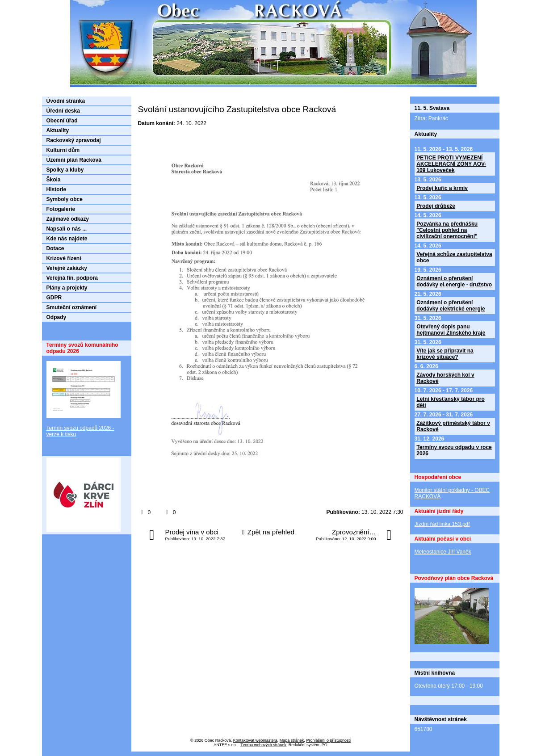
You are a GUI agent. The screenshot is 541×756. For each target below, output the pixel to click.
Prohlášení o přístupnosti (328, 740)
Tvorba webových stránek (263, 745)
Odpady (57, 317)
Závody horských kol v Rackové (445, 378)
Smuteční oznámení (72, 307)
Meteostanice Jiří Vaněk (443, 552)
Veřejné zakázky (67, 268)
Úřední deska (63, 111)
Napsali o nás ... (67, 229)
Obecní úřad (62, 121)
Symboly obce (65, 199)
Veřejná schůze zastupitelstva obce (454, 257)
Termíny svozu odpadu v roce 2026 (454, 450)
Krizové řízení (64, 258)
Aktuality (58, 130)
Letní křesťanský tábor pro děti (450, 402)
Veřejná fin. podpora (72, 278)
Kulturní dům (63, 150)
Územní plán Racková (74, 160)
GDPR (54, 298)
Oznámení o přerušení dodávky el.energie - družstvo (454, 281)
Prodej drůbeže (436, 206)
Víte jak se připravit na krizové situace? (445, 354)
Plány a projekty (67, 288)
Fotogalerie (61, 209)
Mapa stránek (292, 740)
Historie (57, 189)
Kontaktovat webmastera (255, 740)
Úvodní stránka (66, 101)
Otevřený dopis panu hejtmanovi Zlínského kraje (451, 330)
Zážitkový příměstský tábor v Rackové (453, 426)
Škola (54, 180)
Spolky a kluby (65, 170)
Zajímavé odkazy (68, 219)
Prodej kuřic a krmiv (442, 188)
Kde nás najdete (67, 239)
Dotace (55, 248)
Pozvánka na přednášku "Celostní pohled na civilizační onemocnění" (447, 230)
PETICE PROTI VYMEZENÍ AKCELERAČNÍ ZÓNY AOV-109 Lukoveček (451, 164)
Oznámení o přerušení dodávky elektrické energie (451, 306)
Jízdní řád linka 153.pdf (442, 524)
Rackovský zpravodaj (74, 140)
